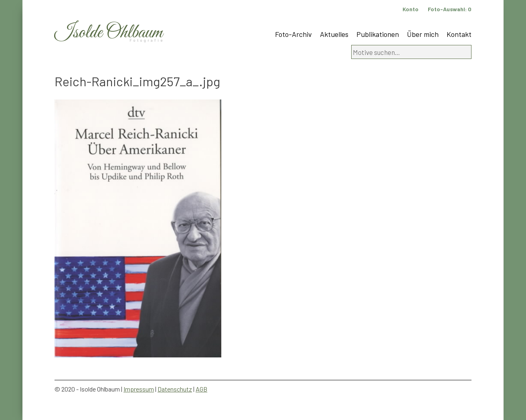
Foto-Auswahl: (450, 9)
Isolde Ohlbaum (109, 33)
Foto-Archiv (293, 34)
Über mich (423, 34)
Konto (411, 9)
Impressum (139, 389)
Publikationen (378, 34)
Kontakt (459, 34)
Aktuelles (334, 34)
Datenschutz (175, 389)
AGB (201, 389)
